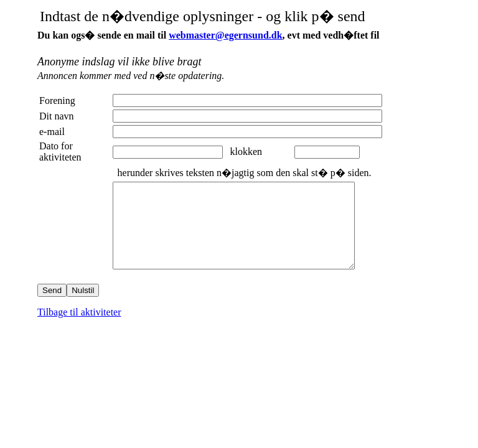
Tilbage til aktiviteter (79, 329)
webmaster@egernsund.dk (225, 35)
